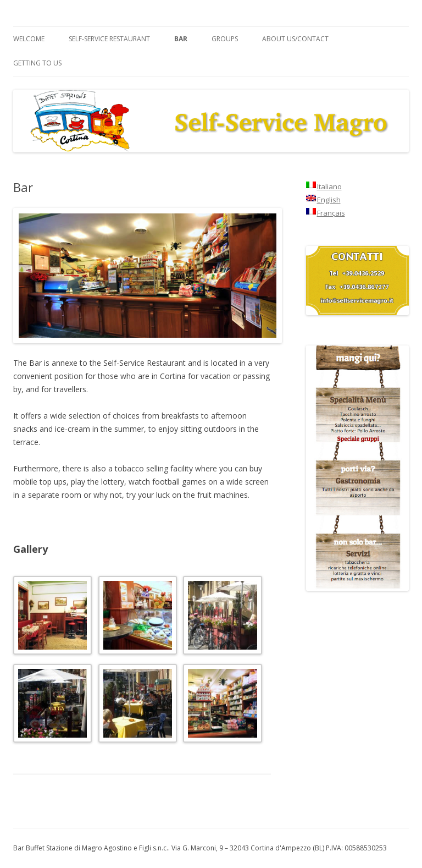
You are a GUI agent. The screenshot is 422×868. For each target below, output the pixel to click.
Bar (181, 39)
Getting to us (37, 63)
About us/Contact (295, 39)
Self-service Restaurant (109, 39)
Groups (225, 39)
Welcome (29, 39)
